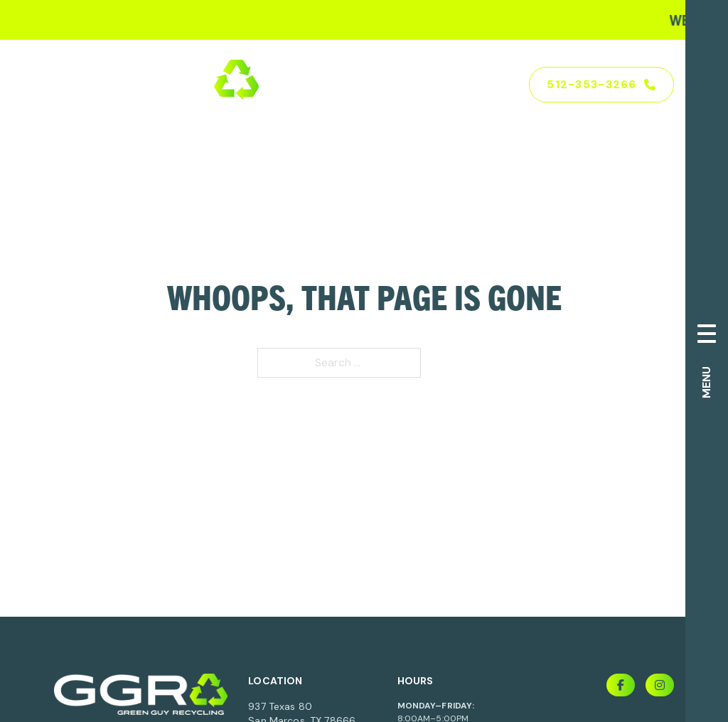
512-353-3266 (601, 84)
